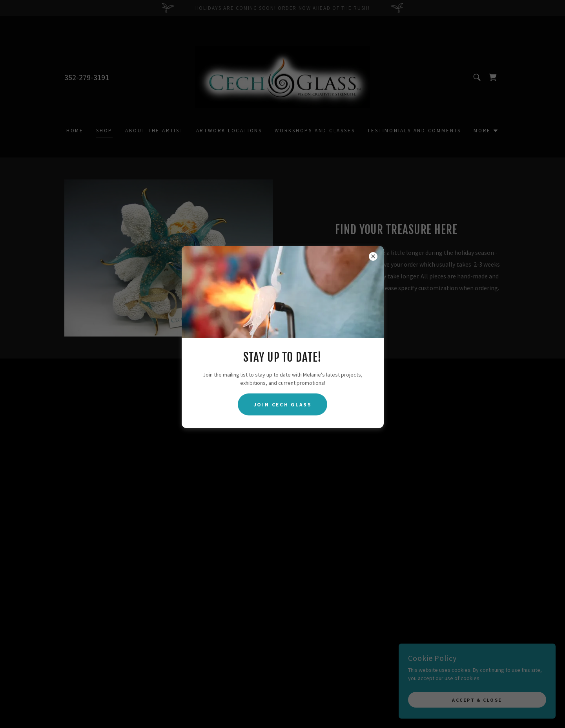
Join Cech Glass (283, 405)
